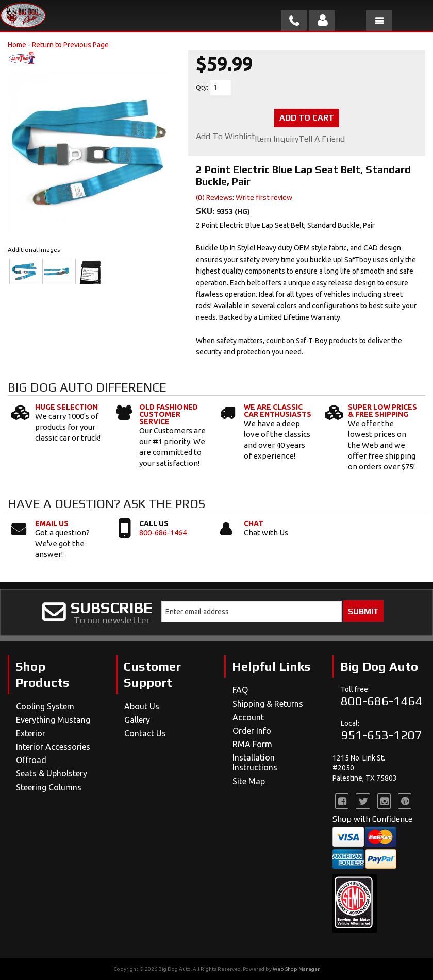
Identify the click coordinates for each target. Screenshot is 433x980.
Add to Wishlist (225, 137)
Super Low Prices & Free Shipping (382, 411)
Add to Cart (307, 118)
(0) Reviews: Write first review (244, 197)
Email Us (52, 523)
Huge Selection (66, 407)
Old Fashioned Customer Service (169, 414)
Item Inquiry (277, 139)
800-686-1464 (163, 533)
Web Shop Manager (296, 969)
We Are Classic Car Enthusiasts (278, 411)
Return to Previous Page (70, 45)
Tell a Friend (322, 139)
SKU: (206, 211)
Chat (254, 523)
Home (17, 45)
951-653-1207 (381, 735)
